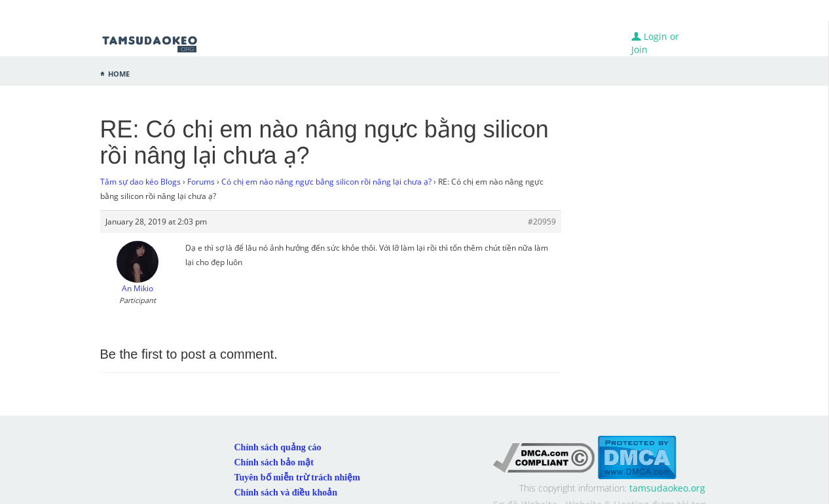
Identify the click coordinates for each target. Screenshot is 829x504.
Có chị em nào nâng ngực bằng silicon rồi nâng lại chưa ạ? (326, 182)
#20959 (542, 222)
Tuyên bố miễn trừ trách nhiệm (297, 477)
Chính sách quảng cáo (278, 447)
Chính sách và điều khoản (286, 493)
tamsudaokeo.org (667, 488)
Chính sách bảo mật (274, 462)
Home (119, 73)
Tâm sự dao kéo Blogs (140, 182)
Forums (201, 182)
